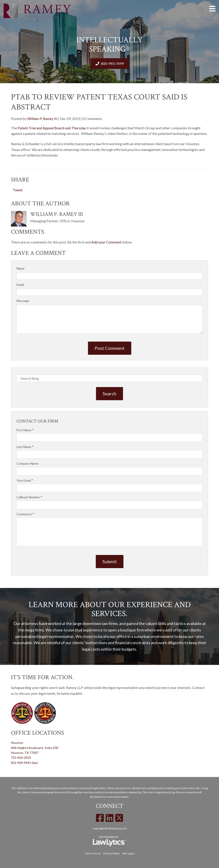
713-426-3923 (21, 758)
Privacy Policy (112, 853)
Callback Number (29, 497)
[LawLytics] (110, 841)
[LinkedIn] (109, 818)
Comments (25, 514)
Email (20, 285)
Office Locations (38, 733)
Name (21, 268)
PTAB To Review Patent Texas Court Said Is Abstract (99, 102)
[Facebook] (100, 818)
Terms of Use (93, 853)
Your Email (25, 480)
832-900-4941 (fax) (24, 763)
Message (23, 301)
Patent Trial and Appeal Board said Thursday (52, 128)
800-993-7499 (112, 63)
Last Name (25, 447)
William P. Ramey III (42, 119)
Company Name (27, 463)
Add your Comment (106, 242)
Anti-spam (128, 853)
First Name (25, 430)
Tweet (18, 190)
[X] (119, 818)
